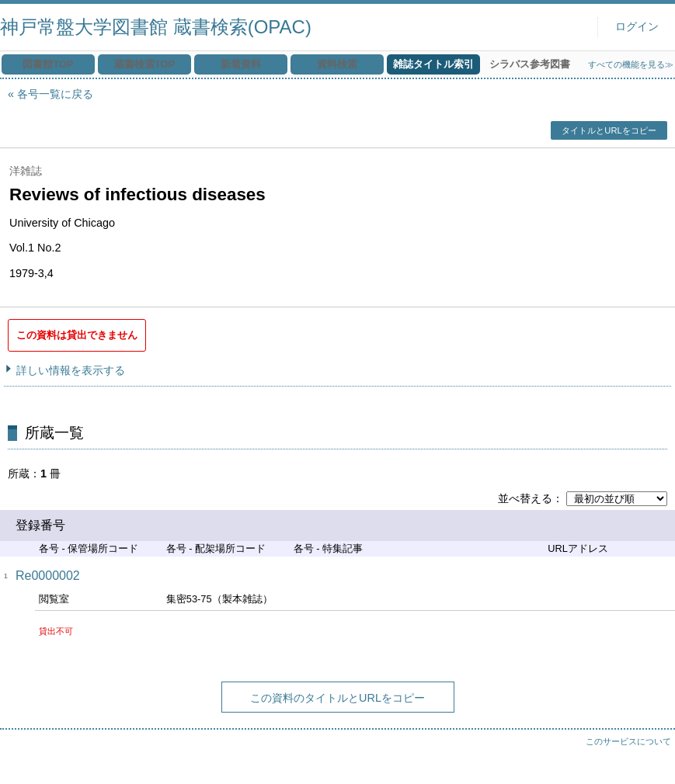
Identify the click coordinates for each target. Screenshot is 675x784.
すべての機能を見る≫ (631, 64)
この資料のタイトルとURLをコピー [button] (337, 698)
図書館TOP (48, 64)
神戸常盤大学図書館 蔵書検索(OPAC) (156, 27)
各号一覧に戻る (55, 94)
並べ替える (525, 498)
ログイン (637, 27)
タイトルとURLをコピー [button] (609, 130)
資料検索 (337, 64)
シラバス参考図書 (530, 64)
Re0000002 (48, 576)
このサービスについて (628, 741)
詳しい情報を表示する (71, 370)
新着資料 (241, 64)
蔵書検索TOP (144, 64)
